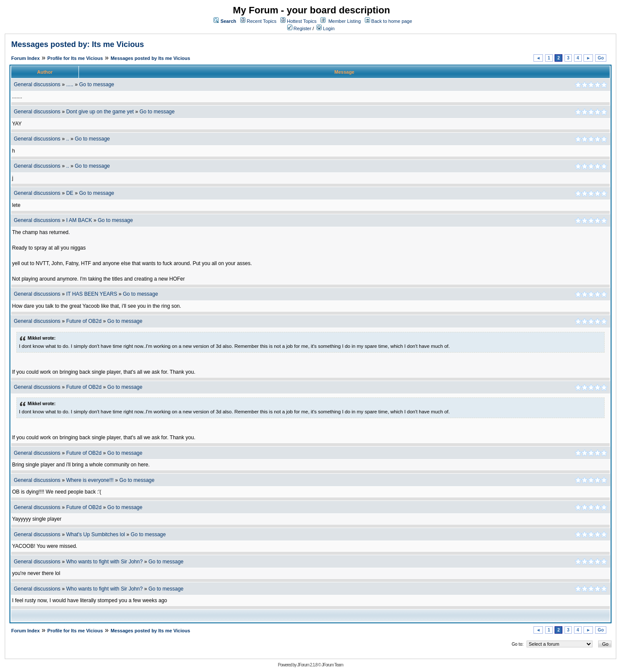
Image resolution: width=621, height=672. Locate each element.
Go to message (96, 84)
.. (67, 139)
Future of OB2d (84, 321)
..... (70, 84)
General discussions (37, 84)
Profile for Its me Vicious (75, 58)
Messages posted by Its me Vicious (150, 58)
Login (326, 28)
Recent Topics (262, 21)
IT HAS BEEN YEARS (91, 294)
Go (601, 58)
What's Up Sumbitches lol (95, 534)
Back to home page (392, 21)
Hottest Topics (302, 21)
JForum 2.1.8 (307, 665)
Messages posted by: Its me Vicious (78, 44)
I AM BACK (79, 220)
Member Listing (344, 21)
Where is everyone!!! (90, 480)
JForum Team (332, 665)
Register (299, 28)
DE (70, 193)
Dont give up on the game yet (100, 112)
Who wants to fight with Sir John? (104, 562)
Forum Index (25, 58)
